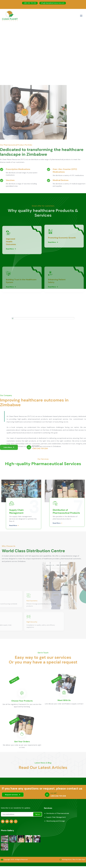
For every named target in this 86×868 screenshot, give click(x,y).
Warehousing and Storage (56, 821)
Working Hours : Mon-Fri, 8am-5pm (74, 859)
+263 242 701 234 (30, 3)
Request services (13, 795)
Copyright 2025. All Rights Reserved (16, 859)
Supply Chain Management (56, 817)
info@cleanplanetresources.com (53, 3)
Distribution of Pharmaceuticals (58, 813)
